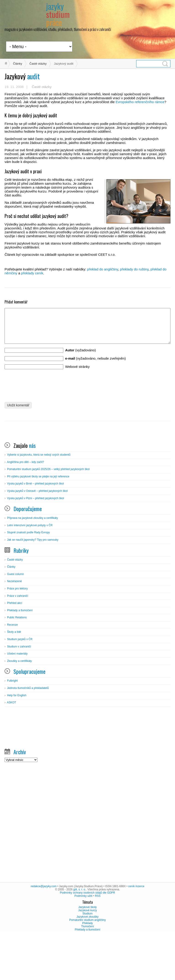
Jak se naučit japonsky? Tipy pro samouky (33, 585)
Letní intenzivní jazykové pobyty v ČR (30, 570)
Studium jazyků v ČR (20, 684)
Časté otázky (38, 64)
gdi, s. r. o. (80, 934)
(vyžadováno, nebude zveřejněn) (95, 365)
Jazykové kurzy (87, 955)
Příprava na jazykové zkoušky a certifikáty (33, 563)
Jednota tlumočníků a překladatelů (28, 733)
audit (22, 76)
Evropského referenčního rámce (140, 102)
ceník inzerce (136, 931)
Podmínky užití (84, 941)
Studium (87, 958)
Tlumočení (87, 971)
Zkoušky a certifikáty (20, 706)
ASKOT (12, 747)
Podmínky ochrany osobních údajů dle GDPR (87, 938)
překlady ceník (32, 273)
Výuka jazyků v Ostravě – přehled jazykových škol (37, 536)
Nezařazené (15, 626)
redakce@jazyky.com (44, 931)
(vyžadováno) (80, 357)
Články (18, 64)
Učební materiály (17, 699)
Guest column (16, 619)
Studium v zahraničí (19, 691)
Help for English (17, 740)
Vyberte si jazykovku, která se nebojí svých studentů (39, 500)
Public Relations (17, 662)
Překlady (88, 968)
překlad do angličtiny (103, 269)
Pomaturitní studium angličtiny (87, 965)
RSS (98, 941)
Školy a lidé (14, 677)
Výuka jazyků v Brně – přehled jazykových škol (36, 529)
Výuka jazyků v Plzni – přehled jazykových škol (36, 543)
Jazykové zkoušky (88, 962)
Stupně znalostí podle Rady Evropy (28, 577)
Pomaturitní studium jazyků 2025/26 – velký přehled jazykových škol (48, 514)
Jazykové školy (88, 952)
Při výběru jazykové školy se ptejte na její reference (38, 521)
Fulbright (12, 726)
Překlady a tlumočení (20, 655)
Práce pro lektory (17, 633)
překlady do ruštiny (134, 269)
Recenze (12, 670)
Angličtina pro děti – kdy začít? (25, 507)
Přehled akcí (15, 648)
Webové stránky (77, 373)
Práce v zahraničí (18, 641)
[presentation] (39, 391)
